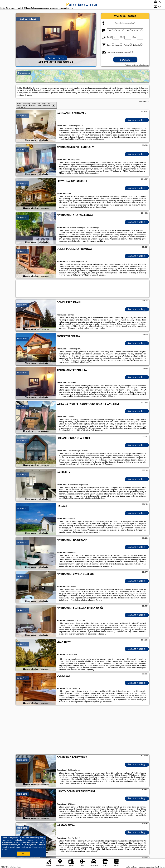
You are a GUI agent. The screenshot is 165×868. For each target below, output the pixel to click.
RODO (4, 849)
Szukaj (125, 60)
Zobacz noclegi (137, 120)
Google (42, 838)
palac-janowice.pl (82, 5)
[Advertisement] (82, 730)
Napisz (162, 867)
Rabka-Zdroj (22, 116)
